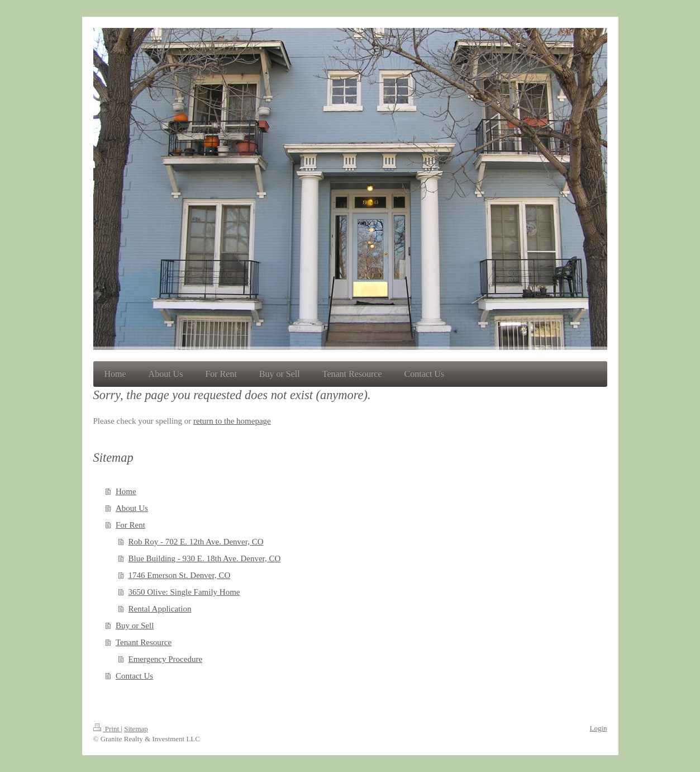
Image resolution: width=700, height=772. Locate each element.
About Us (132, 508)
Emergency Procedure (166, 659)
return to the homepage (232, 421)
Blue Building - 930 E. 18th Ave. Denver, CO (205, 558)
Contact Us (134, 676)
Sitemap (136, 729)
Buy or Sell (135, 626)
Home (126, 491)
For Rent (130, 525)
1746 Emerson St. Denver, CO (180, 575)
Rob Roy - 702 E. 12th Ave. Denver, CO (196, 542)
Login (598, 728)
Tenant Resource (144, 642)
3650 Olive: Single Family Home (184, 592)
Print (107, 729)
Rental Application (160, 609)
